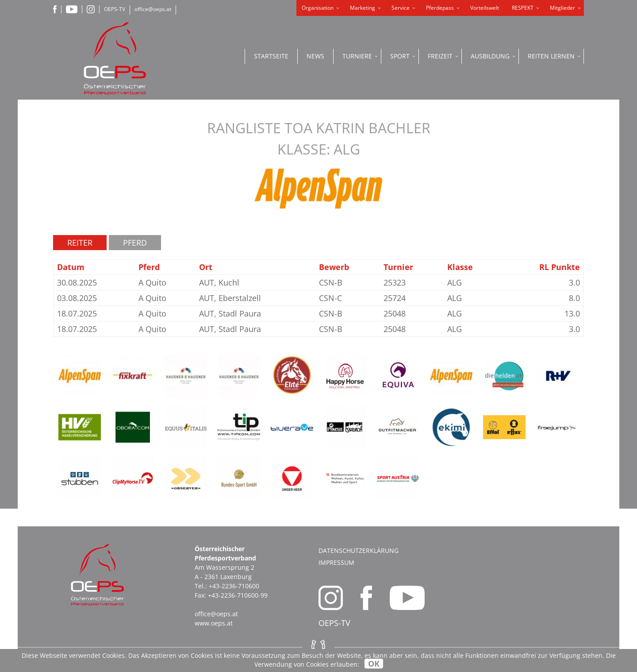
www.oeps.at (214, 623)
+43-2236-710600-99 (238, 595)
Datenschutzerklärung (359, 550)
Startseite (271, 56)
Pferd (135, 243)
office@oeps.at (153, 9)
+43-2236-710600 (234, 586)
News (315, 56)
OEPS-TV (115, 9)
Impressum (336, 562)
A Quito (152, 282)
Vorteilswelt (485, 8)
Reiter (80, 243)
